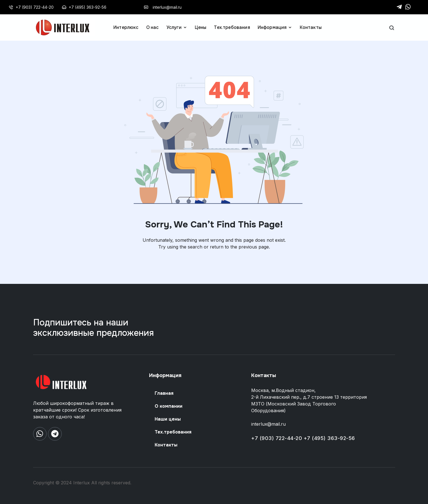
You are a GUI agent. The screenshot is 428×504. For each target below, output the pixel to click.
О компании (169, 406)
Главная (164, 393)
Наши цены (168, 419)
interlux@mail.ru (268, 424)
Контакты (166, 445)
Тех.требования (173, 432)
